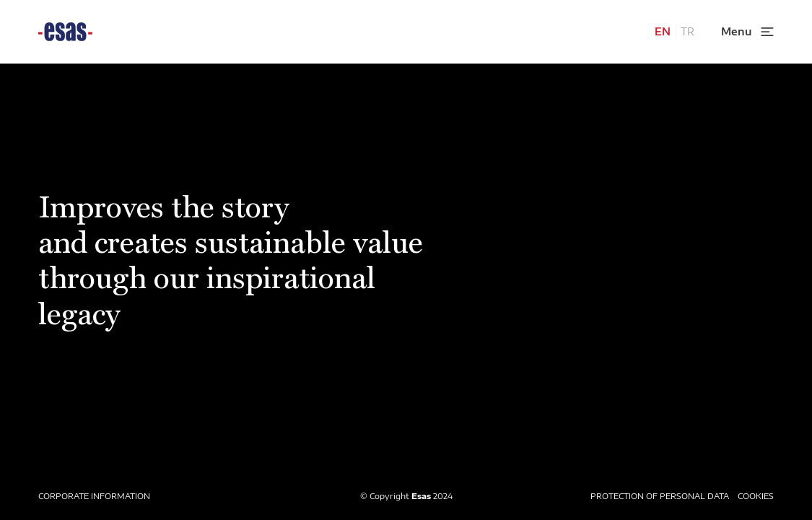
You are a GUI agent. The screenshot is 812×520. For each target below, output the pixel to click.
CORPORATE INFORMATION (94, 496)
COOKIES (756, 496)
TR (687, 31)
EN (663, 31)
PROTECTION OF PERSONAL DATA (660, 496)
